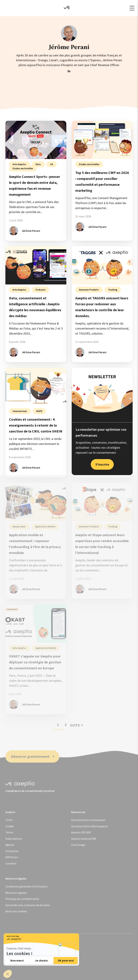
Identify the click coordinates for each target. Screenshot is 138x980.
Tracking (113, 290)
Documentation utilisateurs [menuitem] (88, 820)
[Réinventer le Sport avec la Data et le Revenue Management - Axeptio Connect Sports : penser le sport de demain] (36, 140)
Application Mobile (45, 527)
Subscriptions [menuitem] (14, 839)
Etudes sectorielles (23, 168)
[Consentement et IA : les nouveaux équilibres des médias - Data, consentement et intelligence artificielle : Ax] (36, 265)
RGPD (39, 411)
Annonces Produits (89, 290)
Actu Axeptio (20, 164)
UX (52, 164)
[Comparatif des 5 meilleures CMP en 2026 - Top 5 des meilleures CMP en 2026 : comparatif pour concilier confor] (102, 140)
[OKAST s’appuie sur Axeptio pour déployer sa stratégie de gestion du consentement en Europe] (36, 624)
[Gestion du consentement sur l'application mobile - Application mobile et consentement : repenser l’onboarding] (36, 502)
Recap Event (19, 527)
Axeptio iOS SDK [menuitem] (81, 832)
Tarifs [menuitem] (9, 820)
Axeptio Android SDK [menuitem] (84, 839)
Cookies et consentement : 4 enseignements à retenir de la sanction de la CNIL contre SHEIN (36, 425)
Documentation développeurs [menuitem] (89, 826)
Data (38, 164)
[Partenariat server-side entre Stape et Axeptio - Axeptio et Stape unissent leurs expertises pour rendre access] (102, 502)
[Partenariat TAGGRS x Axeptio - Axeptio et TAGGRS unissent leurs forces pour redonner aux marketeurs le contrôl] (102, 265)
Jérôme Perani (31, 231)
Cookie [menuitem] (10, 826)
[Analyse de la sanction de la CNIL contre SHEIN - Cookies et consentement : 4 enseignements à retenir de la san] (36, 387)
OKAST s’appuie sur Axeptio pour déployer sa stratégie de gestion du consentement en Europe (35, 662)
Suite (77, 725)
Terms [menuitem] (9, 832)
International (20, 411)
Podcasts (41, 290)
